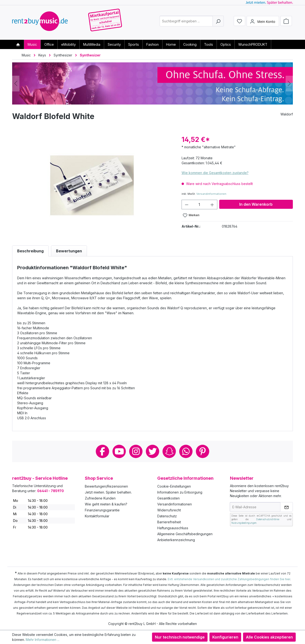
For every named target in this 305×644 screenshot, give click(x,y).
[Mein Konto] (263, 22)
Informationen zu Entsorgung (180, 492)
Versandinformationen (211, 194)
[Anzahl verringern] (187, 205)
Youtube (119, 451)
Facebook (102, 451)
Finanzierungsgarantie (102, 510)
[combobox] (186, 22)
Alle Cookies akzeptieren (269, 637)
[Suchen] (218, 22)
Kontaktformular (97, 516)
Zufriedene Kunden (100, 498)
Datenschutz (167, 516)
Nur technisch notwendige (180, 637)
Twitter (152, 451)
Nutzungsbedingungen (244, 523)
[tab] (30, 251)
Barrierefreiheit (169, 522)
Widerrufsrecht (169, 510)
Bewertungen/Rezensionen (106, 486)
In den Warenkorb (256, 204)
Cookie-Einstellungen (174, 486)
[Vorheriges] (16, 83)
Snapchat (169, 451)
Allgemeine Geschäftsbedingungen (185, 534)
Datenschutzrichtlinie (268, 519)
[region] (92, 186)
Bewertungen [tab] (69, 251)
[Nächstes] (289, 83)
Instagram (136, 451)
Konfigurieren (225, 637)
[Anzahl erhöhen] (212, 205)
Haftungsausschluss (173, 528)
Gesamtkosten (168, 498)
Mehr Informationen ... (43, 640)
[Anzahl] (199, 205)
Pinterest (203, 451)
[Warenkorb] (286, 22)
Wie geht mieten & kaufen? (106, 504)
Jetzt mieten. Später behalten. (108, 492)
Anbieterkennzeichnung (176, 540)
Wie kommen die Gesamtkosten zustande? (215, 173)
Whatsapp (186, 451)
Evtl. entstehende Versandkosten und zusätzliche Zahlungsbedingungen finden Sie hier (229, 579)
